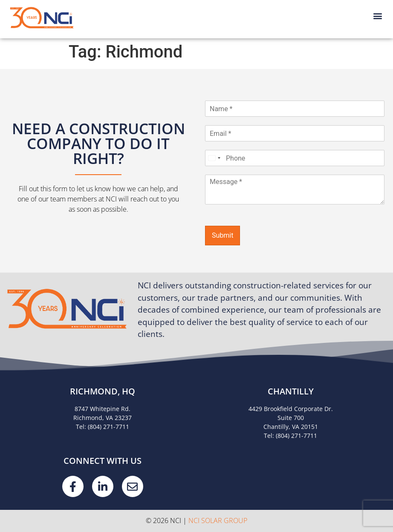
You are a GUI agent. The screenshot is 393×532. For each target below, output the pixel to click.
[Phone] (295, 158)
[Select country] (214, 158)
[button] (377, 16)
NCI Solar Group (218, 520)
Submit (223, 235)
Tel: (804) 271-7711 (103, 427)
